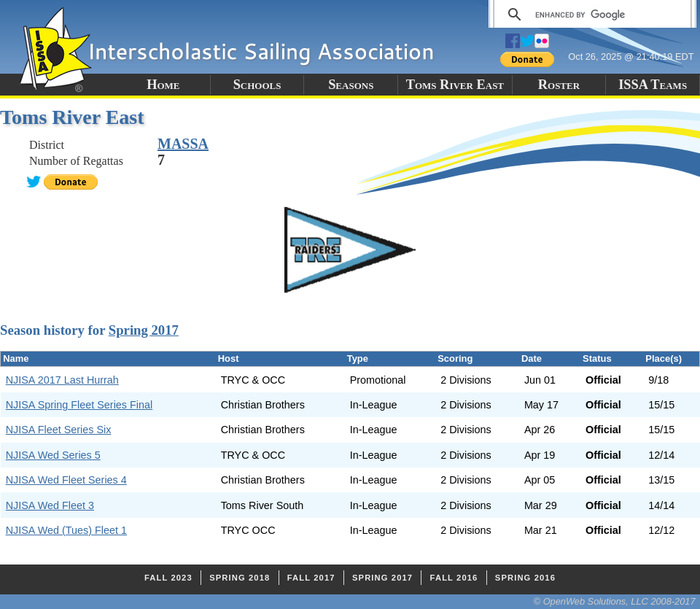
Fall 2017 (311, 578)
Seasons (351, 85)
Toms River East (455, 85)
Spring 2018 (240, 578)
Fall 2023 (168, 578)
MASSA (183, 144)
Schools (257, 85)
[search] (590, 15)
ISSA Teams (653, 85)
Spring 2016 (525, 578)
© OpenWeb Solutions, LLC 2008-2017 (615, 601)
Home (163, 85)
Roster (559, 85)
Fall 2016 (454, 578)
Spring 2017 (144, 330)
